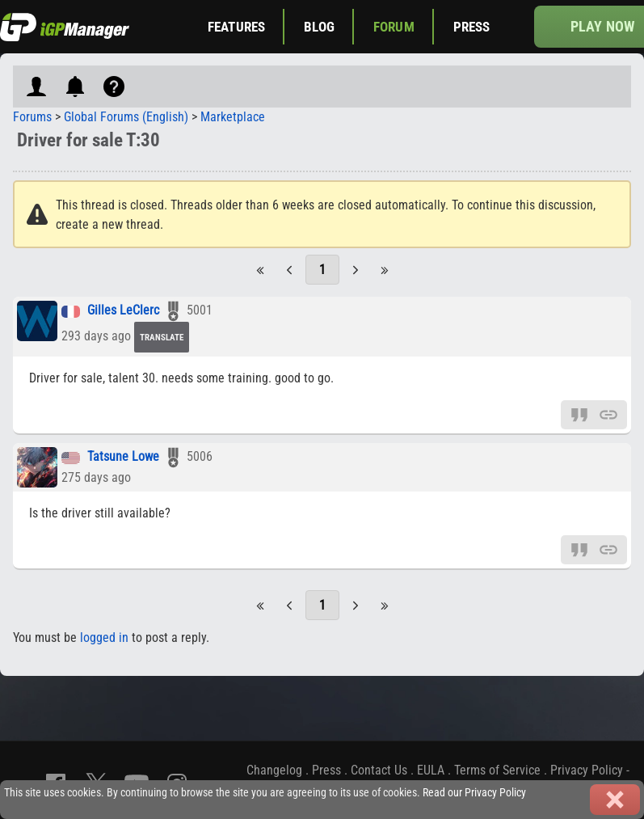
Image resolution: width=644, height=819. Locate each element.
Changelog (274, 770)
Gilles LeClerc (123, 311)
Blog (319, 27)
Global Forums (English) (126, 117)
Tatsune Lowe (123, 457)
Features (236, 27)
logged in (104, 637)
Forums (32, 117)
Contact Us (379, 770)
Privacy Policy (587, 770)
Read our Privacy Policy (474, 793)
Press (472, 27)
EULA (431, 770)
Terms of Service (497, 770)
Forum (394, 27)
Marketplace (233, 117)
